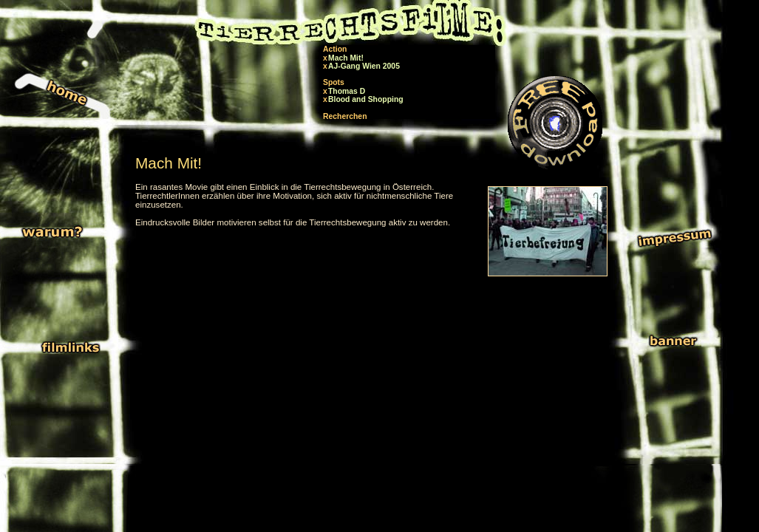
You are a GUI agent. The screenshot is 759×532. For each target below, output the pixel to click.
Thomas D (347, 91)
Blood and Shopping (366, 99)
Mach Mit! (346, 58)
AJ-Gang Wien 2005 (364, 66)
